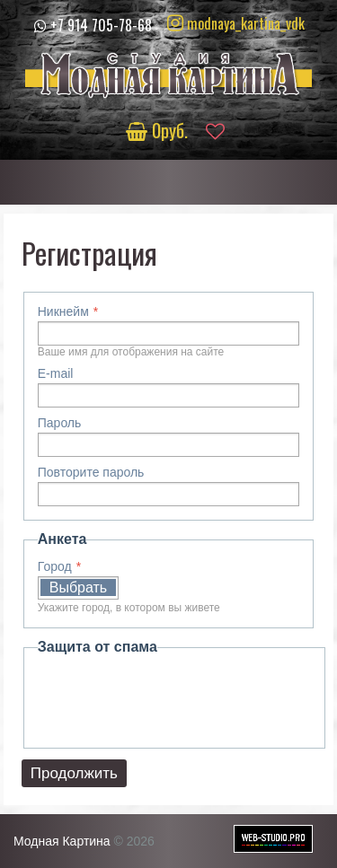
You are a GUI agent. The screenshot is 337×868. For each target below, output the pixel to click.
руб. (159, 130)
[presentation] (174, 699)
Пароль (60, 423)
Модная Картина (62, 841)
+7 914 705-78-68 (101, 25)
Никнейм (63, 311)
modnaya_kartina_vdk (236, 23)
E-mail (56, 373)
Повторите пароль (91, 472)
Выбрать (78, 587)
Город (55, 566)
